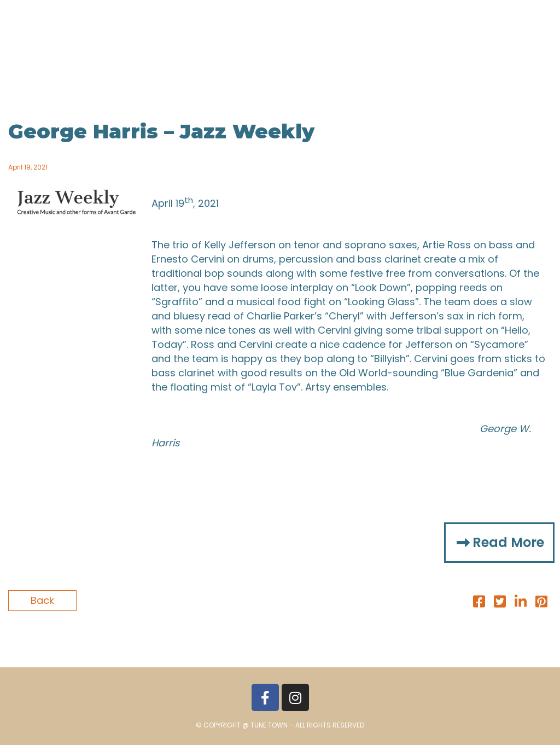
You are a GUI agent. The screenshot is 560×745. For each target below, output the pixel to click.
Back (42, 600)
